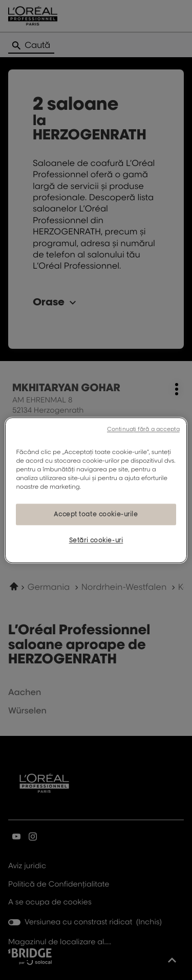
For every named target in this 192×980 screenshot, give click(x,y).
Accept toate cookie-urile (96, 514)
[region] (96, 490)
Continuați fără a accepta (143, 429)
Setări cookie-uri (96, 540)
